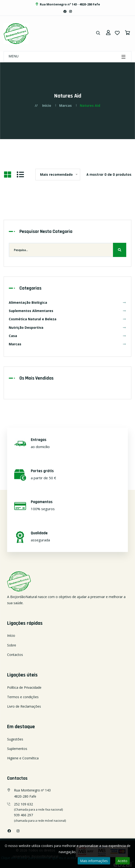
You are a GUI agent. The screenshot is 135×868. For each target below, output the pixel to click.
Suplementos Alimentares (67, 311)
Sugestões (15, 739)
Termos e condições (23, 697)
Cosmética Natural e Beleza (67, 319)
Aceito (123, 861)
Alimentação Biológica (67, 302)
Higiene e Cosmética (23, 758)
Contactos (15, 655)
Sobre (12, 645)
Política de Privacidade (24, 687)
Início (47, 105)
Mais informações (94, 861)
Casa (67, 336)
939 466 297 (23, 815)
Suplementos (17, 749)
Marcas (65, 105)
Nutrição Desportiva (67, 327)
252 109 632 (23, 804)
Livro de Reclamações (24, 706)
